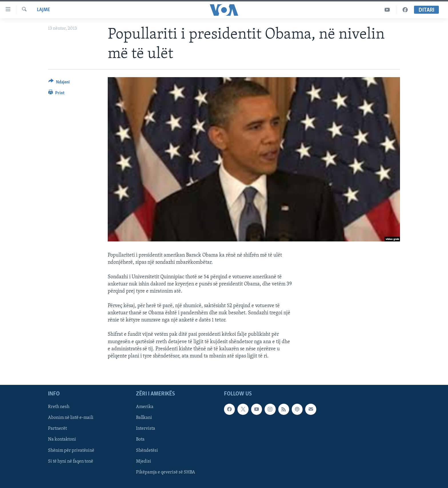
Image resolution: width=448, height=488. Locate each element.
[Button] (59, 83)
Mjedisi (144, 461)
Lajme (43, 10)
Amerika (145, 407)
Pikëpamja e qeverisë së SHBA (166, 472)
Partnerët (57, 429)
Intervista (146, 429)
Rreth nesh (59, 407)
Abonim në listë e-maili (71, 418)
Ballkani (144, 418)
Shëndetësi (147, 451)
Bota (140, 440)
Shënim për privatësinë (71, 451)
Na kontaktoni (62, 440)
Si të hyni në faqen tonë (71, 461)
